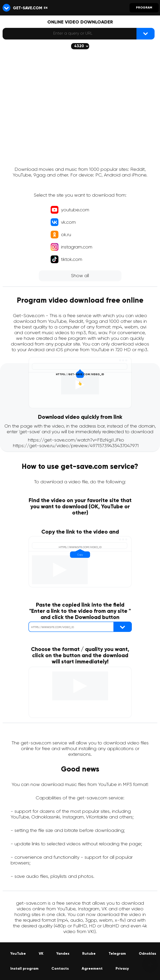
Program (144, 8)
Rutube (89, 954)
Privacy (122, 969)
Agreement (92, 969)
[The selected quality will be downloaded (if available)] (80, 46)
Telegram (117, 954)
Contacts (60, 969)
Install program (24, 969)
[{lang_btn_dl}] (146, 34)
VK (41, 954)
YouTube (18, 954)
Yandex (63, 954)
